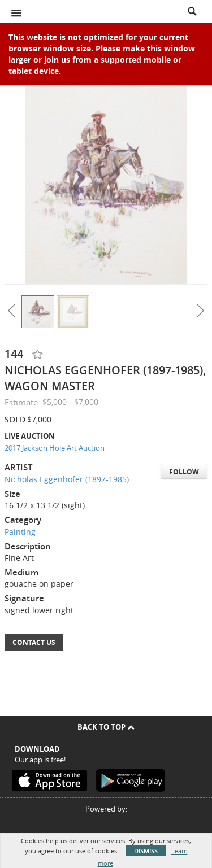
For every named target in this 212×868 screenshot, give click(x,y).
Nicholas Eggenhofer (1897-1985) (67, 479)
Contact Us (34, 642)
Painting (20, 532)
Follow (184, 472)
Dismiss (146, 851)
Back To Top (106, 727)
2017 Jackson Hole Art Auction (55, 448)
